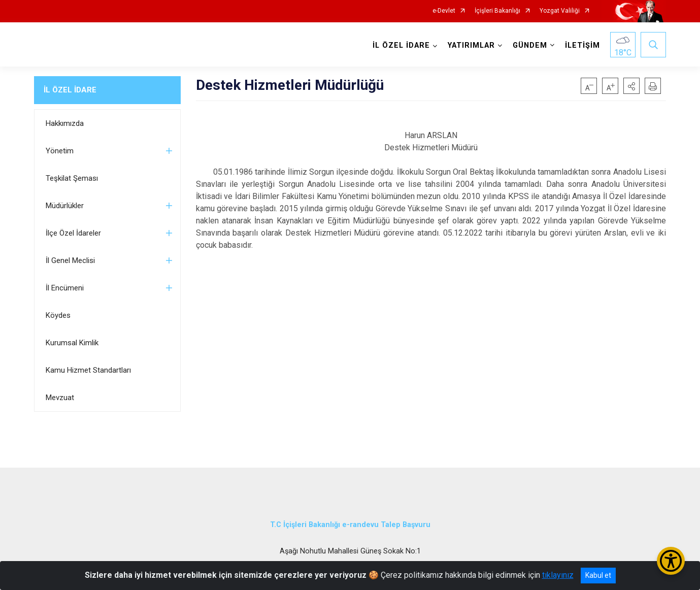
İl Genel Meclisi (70, 260)
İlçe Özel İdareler (73, 233)
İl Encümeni (65, 288)
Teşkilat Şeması (72, 178)
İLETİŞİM (582, 45)
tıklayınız (558, 575)
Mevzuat (60, 398)
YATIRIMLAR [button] (471, 45)
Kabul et (598, 575)
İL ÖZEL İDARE (70, 90)
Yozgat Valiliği (560, 11)
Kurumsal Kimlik (72, 343)
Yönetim (60, 151)
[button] (631, 86)
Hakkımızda (65, 123)
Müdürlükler (65, 206)
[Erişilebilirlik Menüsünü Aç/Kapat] (671, 561)
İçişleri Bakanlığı (497, 11)
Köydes (58, 315)
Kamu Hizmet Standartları (88, 370)
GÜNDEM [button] (530, 45)
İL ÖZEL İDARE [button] (401, 45)
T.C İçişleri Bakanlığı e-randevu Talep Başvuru (350, 525)
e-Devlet (444, 11)
